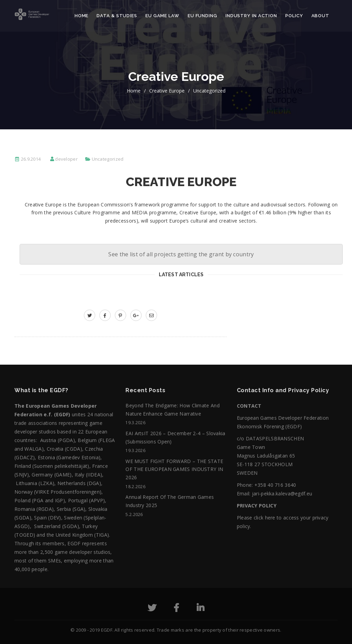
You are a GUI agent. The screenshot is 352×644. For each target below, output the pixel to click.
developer (66, 159)
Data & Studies (117, 16)
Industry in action (251, 16)
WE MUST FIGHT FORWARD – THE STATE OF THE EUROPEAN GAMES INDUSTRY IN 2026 (174, 469)
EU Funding (202, 16)
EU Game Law (162, 16)
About (321, 16)
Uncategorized (209, 91)
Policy (294, 16)
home (134, 91)
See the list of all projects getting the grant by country (181, 254)
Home (82, 16)
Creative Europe (167, 91)
